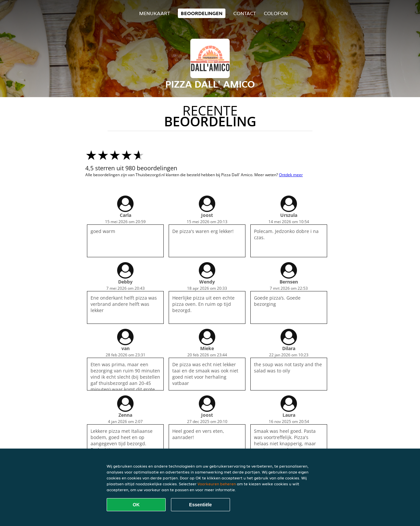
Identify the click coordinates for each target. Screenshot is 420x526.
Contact (245, 13)
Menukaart (155, 13)
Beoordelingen (202, 13)
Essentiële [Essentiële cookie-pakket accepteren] (200, 505)
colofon (276, 13)
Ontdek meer (291, 175)
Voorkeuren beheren (217, 484)
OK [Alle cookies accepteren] (136, 505)
